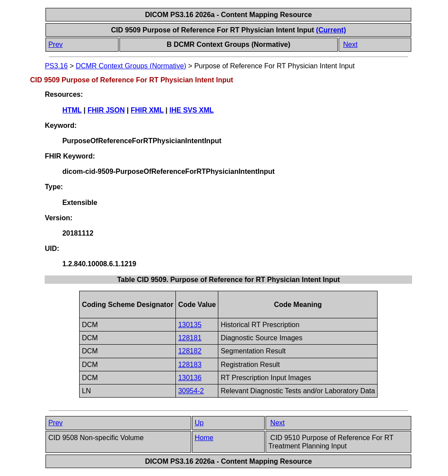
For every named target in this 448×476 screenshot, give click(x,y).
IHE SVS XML (191, 110)
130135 (190, 325)
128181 (190, 338)
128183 (190, 365)
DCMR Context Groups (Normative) (131, 66)
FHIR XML (147, 110)
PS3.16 (56, 66)
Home (204, 438)
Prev (55, 44)
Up (199, 423)
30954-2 (191, 391)
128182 (190, 351)
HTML (72, 110)
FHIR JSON (106, 110)
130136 (190, 378)
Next (350, 44)
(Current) (331, 30)
